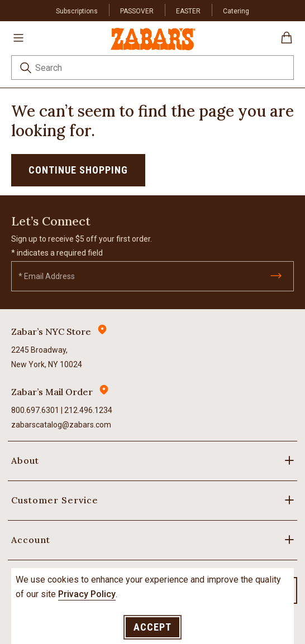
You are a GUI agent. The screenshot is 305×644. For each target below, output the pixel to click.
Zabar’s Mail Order (52, 392)
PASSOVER (137, 11)
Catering (236, 11)
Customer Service (55, 500)
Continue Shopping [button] (78, 170)
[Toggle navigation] (18, 37)
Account (31, 540)
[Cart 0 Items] (287, 42)
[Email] (152, 276)
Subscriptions (77, 11)
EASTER (188, 11)
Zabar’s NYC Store (51, 331)
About (25, 460)
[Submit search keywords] (26, 69)
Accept (152, 627)
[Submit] (276, 276)
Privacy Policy (87, 594)
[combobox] (152, 68)
